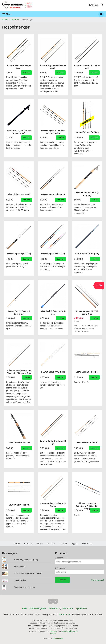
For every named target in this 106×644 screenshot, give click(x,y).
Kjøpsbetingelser (38, 608)
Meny (7, 14)
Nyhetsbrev (81, 608)
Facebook (51, 544)
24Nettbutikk (58, 639)
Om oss (39, 544)
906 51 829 (64, 615)
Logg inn (74, 544)
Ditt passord (60, 568)
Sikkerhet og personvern (61, 608)
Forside (5, 20)
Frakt (24, 608)
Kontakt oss (87, 544)
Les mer (54, 631)
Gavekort (63, 544)
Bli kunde (28, 544)
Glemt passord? (98, 580)
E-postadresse (61, 558)
